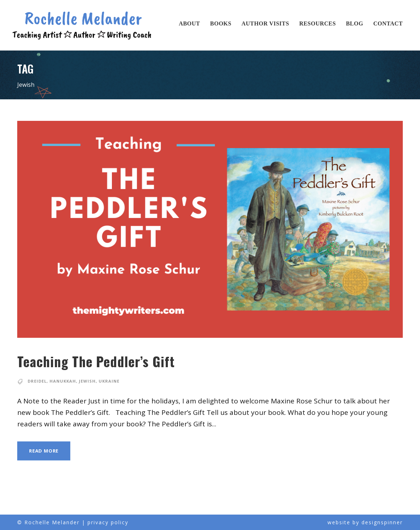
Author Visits (265, 23)
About (189, 23)
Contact (388, 23)
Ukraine (109, 381)
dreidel (37, 381)
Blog (354, 23)
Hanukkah (63, 381)
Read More (45, 451)
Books (221, 23)
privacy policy (108, 522)
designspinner (382, 522)
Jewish (88, 381)
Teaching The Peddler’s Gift (109, 361)
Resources (317, 23)
